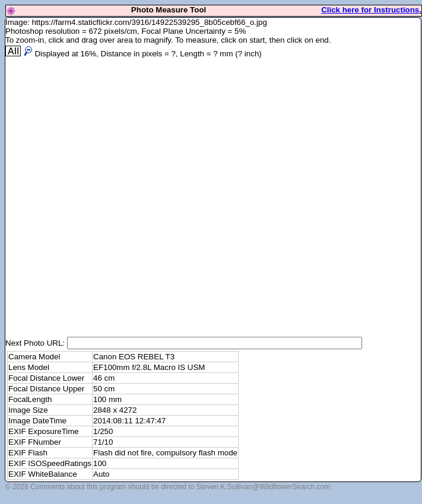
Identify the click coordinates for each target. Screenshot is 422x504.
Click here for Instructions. (371, 10)
